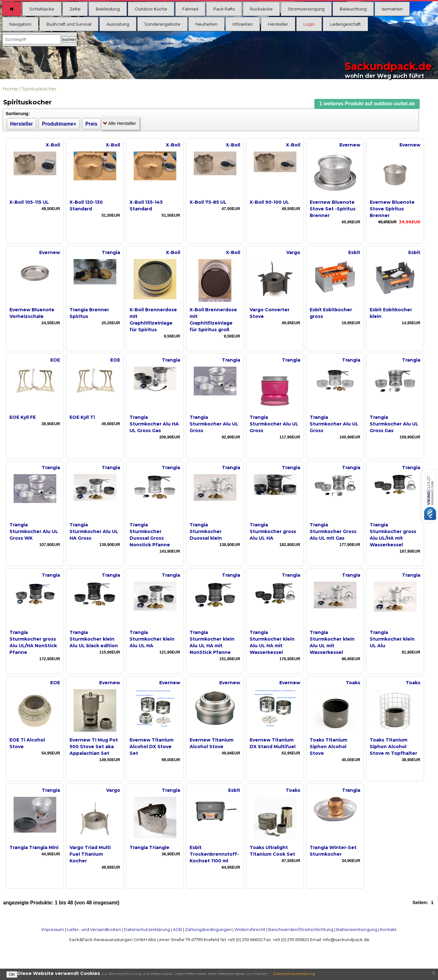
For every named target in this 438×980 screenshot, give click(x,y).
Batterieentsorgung (357, 929)
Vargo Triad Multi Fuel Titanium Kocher (90, 854)
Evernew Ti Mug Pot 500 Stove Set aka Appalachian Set (94, 747)
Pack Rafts (224, 9)
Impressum (53, 929)
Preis (91, 124)
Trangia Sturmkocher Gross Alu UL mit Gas (333, 531)
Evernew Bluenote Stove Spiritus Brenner (392, 209)
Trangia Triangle (149, 847)
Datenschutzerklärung (147, 929)
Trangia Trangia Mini (34, 847)
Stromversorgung (306, 9)
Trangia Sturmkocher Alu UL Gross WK (34, 531)
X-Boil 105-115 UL (29, 202)
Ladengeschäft (345, 24)
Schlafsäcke (42, 9)
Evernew (350, 145)
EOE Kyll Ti (82, 417)
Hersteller (278, 24)
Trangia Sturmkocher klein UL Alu (392, 639)
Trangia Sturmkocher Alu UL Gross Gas (394, 424)
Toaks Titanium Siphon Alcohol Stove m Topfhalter (393, 747)
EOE (55, 360)
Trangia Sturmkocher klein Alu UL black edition (94, 639)
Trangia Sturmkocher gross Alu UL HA (273, 531)
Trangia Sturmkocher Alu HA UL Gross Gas (154, 424)
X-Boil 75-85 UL (208, 202)
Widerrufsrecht (250, 929)
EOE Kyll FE (23, 417)
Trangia (111, 252)
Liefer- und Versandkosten (94, 929)
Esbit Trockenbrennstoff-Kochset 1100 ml (214, 854)
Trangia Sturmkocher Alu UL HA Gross (94, 531)
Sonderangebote (162, 24)
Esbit (354, 252)
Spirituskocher (39, 89)
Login (309, 24)
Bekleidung (108, 9)
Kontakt (388, 929)
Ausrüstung (118, 24)
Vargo (293, 252)
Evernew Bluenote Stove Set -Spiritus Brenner (333, 209)
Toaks (353, 683)
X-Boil (53, 145)
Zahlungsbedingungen (208, 929)
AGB (177, 929)
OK (12, 974)
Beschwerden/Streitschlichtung (301, 929)
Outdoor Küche (151, 9)
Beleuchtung (353, 9)
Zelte (75, 9)
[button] (367, 104)
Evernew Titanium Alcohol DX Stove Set (152, 747)
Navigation (20, 24)
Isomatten (392, 9)
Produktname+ (59, 124)
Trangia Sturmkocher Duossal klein (206, 531)
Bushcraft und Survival (69, 24)
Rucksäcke (261, 9)
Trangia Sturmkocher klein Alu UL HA (152, 639)
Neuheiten (207, 24)
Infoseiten (243, 24)
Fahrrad (190, 9)
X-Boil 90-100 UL (269, 202)
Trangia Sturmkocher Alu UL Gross (214, 424)
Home (10, 89)
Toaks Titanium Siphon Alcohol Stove (328, 747)
